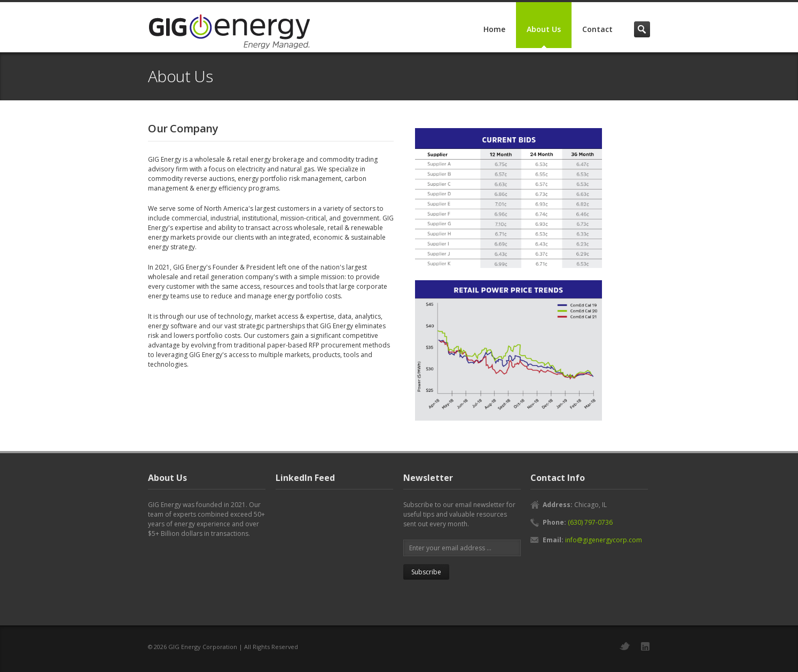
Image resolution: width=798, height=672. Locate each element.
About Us (544, 29)
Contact (597, 29)
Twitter (625, 646)
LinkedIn (645, 646)
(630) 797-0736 (590, 522)
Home (494, 29)
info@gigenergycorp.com (604, 540)
